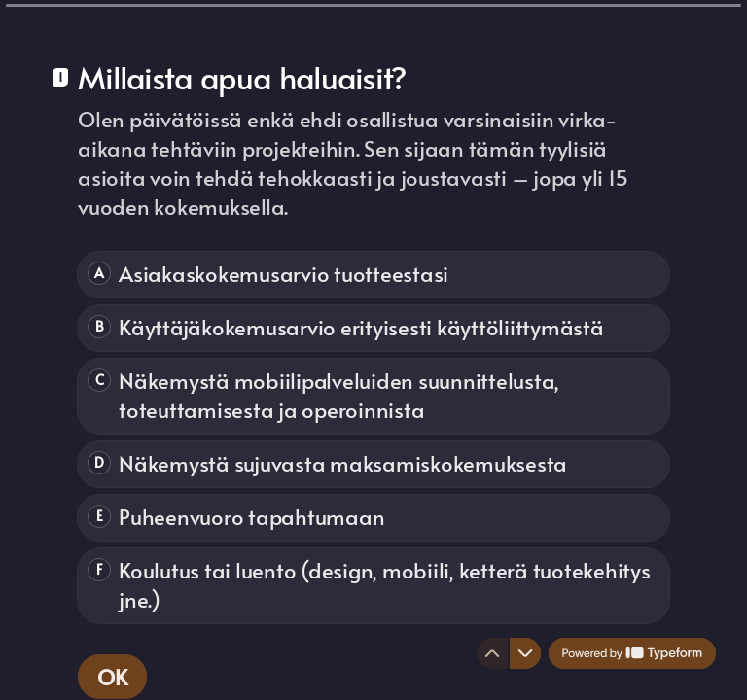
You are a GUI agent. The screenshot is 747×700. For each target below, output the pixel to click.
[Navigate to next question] (525, 653)
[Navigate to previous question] (492, 653)
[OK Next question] (112, 677)
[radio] (373, 275)
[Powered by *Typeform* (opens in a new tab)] (632, 653)
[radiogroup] (373, 437)
